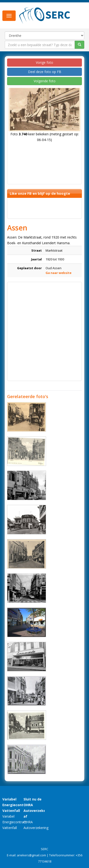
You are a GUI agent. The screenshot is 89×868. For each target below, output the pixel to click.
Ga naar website (59, 273)
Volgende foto (45, 81)
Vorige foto (44, 62)
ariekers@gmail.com (31, 855)
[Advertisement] (44, 329)
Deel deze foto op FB (45, 72)
